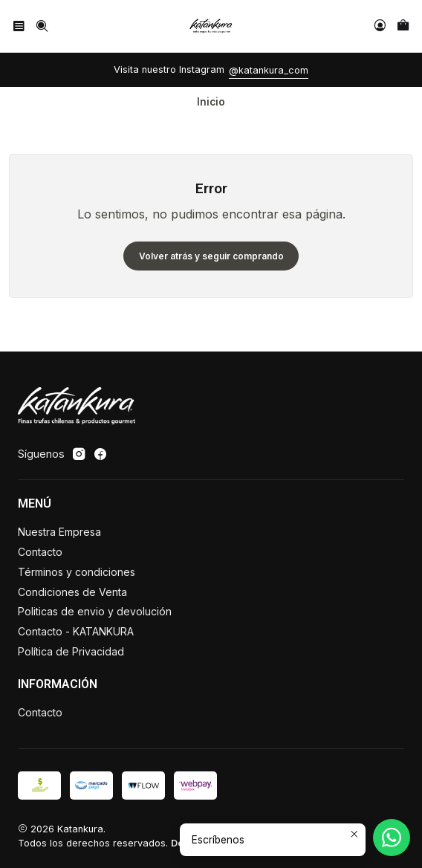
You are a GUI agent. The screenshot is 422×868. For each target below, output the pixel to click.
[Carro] (403, 26)
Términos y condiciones (77, 572)
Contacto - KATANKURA (76, 631)
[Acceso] (380, 26)
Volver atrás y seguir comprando (211, 256)
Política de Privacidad (71, 651)
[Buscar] (41, 26)
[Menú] (19, 26)
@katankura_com (269, 70)
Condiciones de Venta (72, 592)
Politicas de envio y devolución (95, 611)
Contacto (40, 552)
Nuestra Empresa (59, 532)
